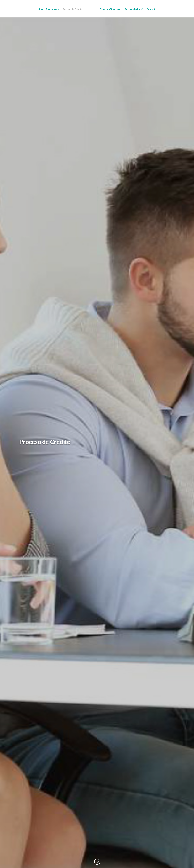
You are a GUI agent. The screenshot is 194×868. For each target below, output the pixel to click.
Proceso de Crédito (73, 9)
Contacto (151, 9)
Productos (51, 9)
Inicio (40, 9)
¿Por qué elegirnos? (134, 9)
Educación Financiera (110, 9)
